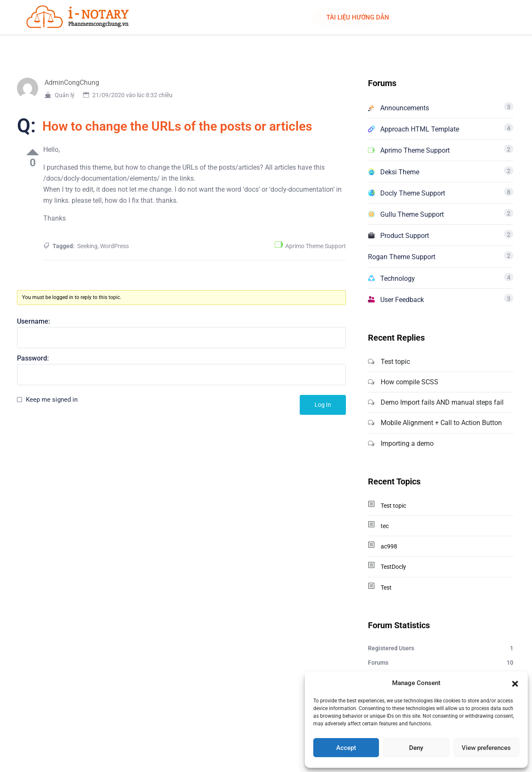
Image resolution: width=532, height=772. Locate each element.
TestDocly (393, 567)
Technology (398, 278)
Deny (416, 748)
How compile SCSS (409, 382)
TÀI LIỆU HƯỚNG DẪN (358, 17)
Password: (33, 358)
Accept (346, 748)
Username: (33, 321)
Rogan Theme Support (402, 257)
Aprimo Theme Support (316, 246)
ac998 (389, 546)
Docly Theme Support (413, 193)
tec (385, 526)
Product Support (405, 236)
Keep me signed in (52, 400)
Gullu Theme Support (412, 214)
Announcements (405, 108)
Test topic (395, 362)
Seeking (87, 246)
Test (386, 587)
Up (33, 152)
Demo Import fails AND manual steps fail (442, 402)
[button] (515, 683)
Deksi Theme (400, 172)
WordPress (114, 246)
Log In (323, 405)
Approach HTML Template (420, 129)
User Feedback (402, 300)
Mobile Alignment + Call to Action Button (441, 423)
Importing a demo (407, 443)
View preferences (486, 748)
